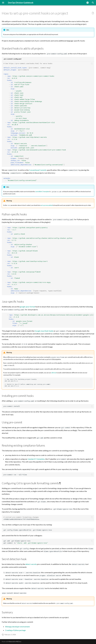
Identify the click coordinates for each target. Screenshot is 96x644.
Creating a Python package (15, 630)
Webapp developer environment (17, 627)
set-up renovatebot (47, 205)
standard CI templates (36, 459)
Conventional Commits (38, 170)
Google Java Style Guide (44, 331)
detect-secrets (31, 564)
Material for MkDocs (15, 642)
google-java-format (27, 307)
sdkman (54, 373)
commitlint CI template (42, 192)
